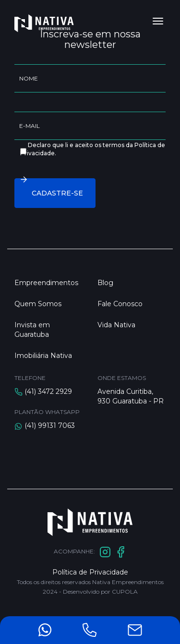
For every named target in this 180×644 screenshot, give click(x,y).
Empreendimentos (46, 283)
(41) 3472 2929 (48, 391)
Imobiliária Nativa (43, 356)
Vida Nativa (116, 325)
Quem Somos (38, 304)
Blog (105, 283)
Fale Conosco (120, 304)
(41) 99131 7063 (50, 425)
